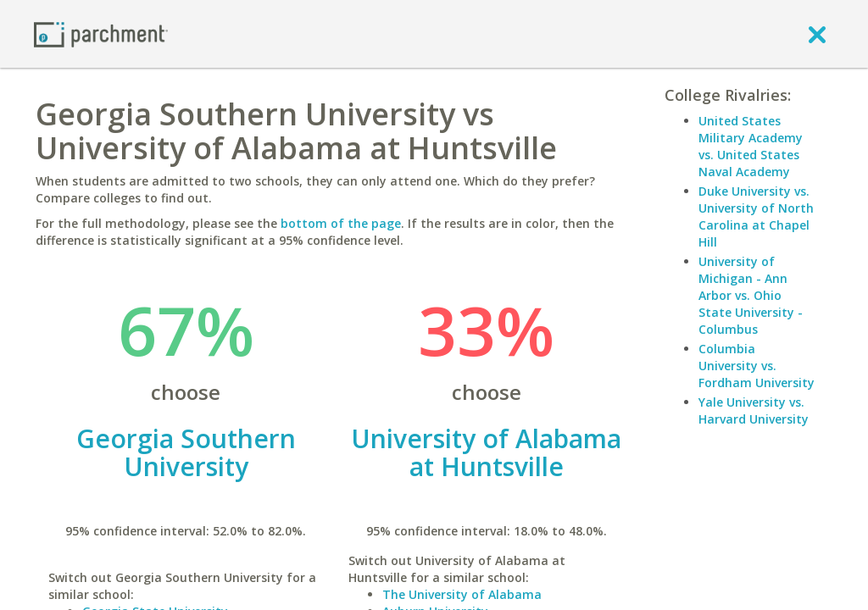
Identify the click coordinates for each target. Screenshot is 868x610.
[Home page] (101, 33)
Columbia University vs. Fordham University (757, 366)
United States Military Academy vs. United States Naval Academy (751, 146)
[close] (817, 34)
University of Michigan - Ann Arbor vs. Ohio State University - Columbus (751, 295)
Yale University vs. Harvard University (754, 410)
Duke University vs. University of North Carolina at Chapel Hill (756, 216)
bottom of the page (341, 223)
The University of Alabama (462, 594)
